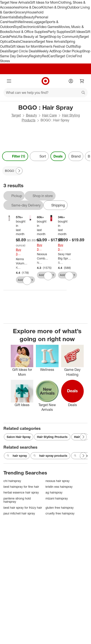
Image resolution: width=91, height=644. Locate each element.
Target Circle (65, 56)
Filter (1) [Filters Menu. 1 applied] (15, 156)
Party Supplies (59, 32)
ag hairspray (54, 492)
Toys (17, 27)
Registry (36, 56)
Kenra (18, 267)
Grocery (20, 12)
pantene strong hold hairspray (17, 500)
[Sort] (39, 156)
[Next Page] (19, 171)
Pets (13, 37)
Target (16, 115)
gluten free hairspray (60, 508)
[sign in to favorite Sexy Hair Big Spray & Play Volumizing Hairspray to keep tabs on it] (69, 276)
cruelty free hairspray (60, 513)
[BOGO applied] (13, 171)
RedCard (49, 56)
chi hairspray (12, 481)
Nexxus (39, 263)
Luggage (39, 22)
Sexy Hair (61, 263)
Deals (16, 41)
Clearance (28, 41)
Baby (20, 17)
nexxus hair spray (58, 481)
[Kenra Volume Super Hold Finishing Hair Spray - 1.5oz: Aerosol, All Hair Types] (22, 261)
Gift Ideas (77, 32)
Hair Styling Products (52, 437)
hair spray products (50, 456)
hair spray (17, 456)
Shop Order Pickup (68, 51)
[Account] (71, 81)
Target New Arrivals (15, 2)
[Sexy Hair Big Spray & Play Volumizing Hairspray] (65, 256)
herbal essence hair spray (21, 492)
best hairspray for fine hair (21, 487)
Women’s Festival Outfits (57, 46)
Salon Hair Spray (19, 437)
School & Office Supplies (29, 32)
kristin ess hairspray (59, 487)
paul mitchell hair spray (19, 513)
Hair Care (49, 115)
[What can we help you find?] (45, 93)
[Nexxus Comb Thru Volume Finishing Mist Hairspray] (43, 256)
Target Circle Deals (23, 51)
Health (13, 22)
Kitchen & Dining (54, 7)
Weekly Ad (45, 51)
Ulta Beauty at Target (32, 37)
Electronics (29, 27)
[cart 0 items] (82, 81)
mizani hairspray (57, 498)
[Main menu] (9, 81)
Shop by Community (64, 37)
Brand (76, 156)
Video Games (48, 27)
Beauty (29, 17)
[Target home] (45, 81)
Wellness (25, 22)
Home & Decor (30, 7)
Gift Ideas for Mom (44, 2)
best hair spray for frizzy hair (23, 508)
